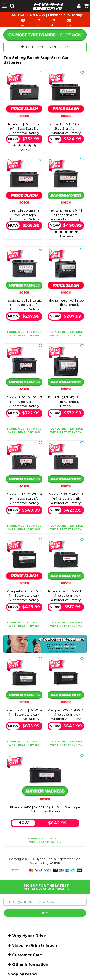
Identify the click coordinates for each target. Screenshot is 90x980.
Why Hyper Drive (29, 936)
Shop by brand (22, 974)
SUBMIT (45, 913)
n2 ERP (55, 863)
